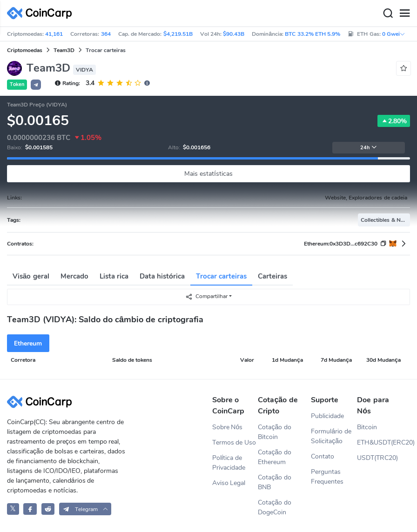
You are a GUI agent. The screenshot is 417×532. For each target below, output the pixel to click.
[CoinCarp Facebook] (30, 509)
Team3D (64, 50)
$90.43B (234, 34)
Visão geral (31, 276)
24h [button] (369, 148)
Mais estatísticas (208, 174)
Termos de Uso (234, 442)
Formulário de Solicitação (331, 436)
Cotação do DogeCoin (275, 507)
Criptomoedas (25, 50)
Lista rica (114, 276)
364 (106, 34)
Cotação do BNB (275, 482)
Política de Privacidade (229, 463)
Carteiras (272, 276)
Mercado (74, 276)
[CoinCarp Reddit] (48, 509)
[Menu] (404, 13)
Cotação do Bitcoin (275, 432)
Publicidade (327, 416)
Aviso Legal (229, 483)
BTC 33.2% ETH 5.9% (313, 34)
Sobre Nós (228, 427)
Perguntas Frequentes (327, 477)
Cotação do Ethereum (275, 457)
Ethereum (28, 343)
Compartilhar (206, 296)
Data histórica (162, 276)
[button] (36, 85)
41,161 (54, 34)
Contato (323, 456)
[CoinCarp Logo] (42, 13)
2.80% (394, 121)
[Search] (388, 13)
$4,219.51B (178, 34)
